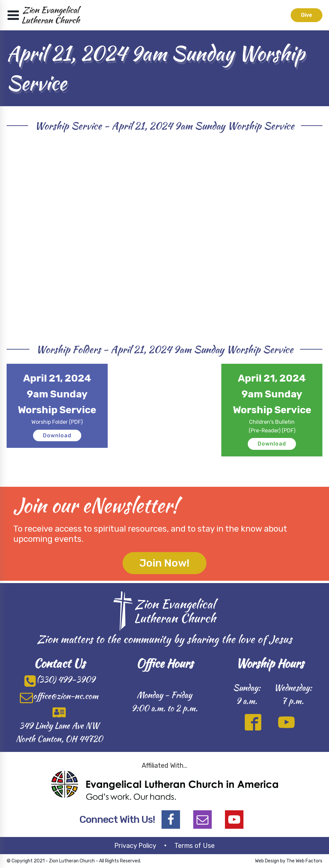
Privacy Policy (135, 846)
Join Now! (164, 563)
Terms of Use (195, 846)
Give (307, 15)
